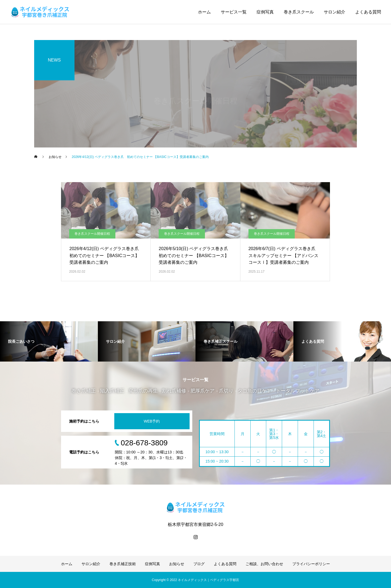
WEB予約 (152, 421)
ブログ (199, 564)
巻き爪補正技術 (123, 564)
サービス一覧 (234, 12)
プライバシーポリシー (311, 564)
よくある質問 (368, 12)
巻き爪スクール (299, 12)
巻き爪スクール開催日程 (92, 234)
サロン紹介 (335, 12)
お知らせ (177, 564)
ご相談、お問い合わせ (264, 564)
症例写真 (265, 12)
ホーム (204, 12)
